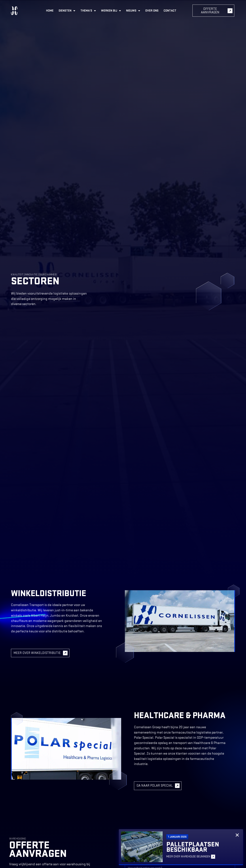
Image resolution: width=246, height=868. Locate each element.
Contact (170, 11)
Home (50, 11)
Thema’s (88, 11)
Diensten (67, 11)
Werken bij (111, 11)
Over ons (152, 11)
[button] (237, 835)
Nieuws (133, 11)
